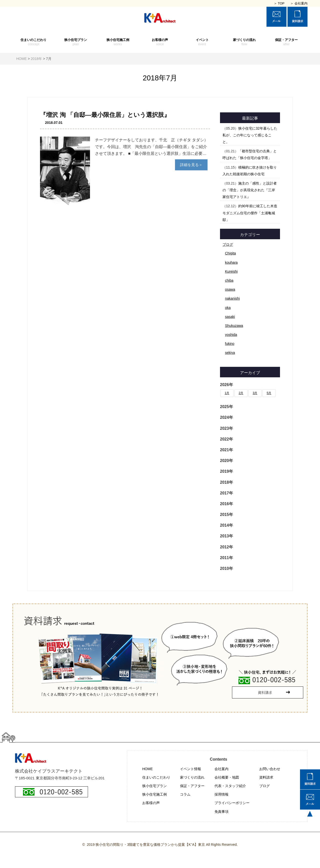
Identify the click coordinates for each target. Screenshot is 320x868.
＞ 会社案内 (299, 3)
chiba (229, 280)
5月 (269, 393)
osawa (230, 289)
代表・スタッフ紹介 (230, 786)
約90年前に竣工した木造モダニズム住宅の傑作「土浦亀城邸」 (250, 213)
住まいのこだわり (34, 42)
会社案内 (221, 769)
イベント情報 (190, 769)
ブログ (228, 244)
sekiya (230, 353)
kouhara (231, 262)
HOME (147, 769)
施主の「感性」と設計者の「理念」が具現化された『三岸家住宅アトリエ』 (250, 190)
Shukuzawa (234, 326)
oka (228, 308)
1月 (227, 393)
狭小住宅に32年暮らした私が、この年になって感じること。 (250, 135)
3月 (255, 393)
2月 (241, 393)
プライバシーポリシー (232, 803)
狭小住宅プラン (76, 42)
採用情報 (221, 794)
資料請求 (266, 777)
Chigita (230, 253)
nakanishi (232, 298)
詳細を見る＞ (191, 165)
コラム (185, 794)
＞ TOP (279, 3)
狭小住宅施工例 (118, 42)
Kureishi (231, 271)
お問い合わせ (270, 769)
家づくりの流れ (244, 42)
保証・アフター (286, 42)
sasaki (230, 317)
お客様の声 (160, 42)
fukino (230, 344)
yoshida (231, 335)
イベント (202, 42)
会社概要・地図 (227, 777)
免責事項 (221, 812)
